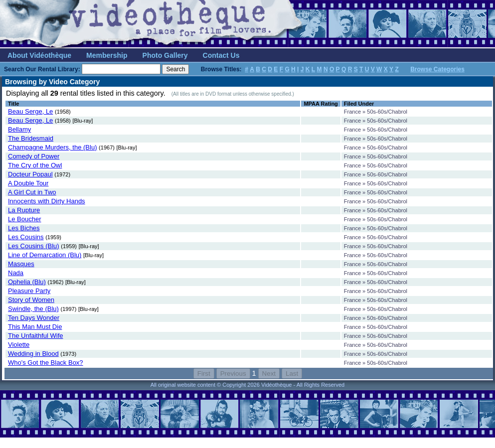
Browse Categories (437, 69)
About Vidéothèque (39, 55)
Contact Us (221, 55)
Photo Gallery (165, 55)
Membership (107, 55)
